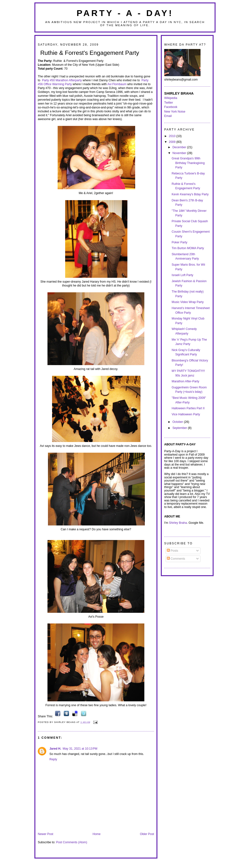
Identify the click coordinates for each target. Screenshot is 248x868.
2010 (173, 136)
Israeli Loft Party (182, 275)
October (178, 422)
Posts (172, 551)
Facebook (171, 107)
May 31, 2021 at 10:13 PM (80, 749)
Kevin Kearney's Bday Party (190, 194)
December (180, 147)
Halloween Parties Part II (188, 408)
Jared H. (55, 749)
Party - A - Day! (125, 13)
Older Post (147, 834)
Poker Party (180, 242)
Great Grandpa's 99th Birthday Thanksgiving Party (188, 163)
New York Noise (175, 112)
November (180, 153)
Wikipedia (171, 98)
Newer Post (46, 834)
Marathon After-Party (186, 381)
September (180, 428)
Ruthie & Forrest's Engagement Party (90, 53)
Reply (53, 759)
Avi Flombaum (117, 84)
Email (168, 116)
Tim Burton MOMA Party (188, 248)
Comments (176, 559)
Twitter (169, 103)
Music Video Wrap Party (188, 302)
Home (97, 834)
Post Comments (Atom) (71, 842)
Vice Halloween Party (186, 414)
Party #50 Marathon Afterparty (62, 80)
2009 (173, 142)
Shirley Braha (178, 523)
